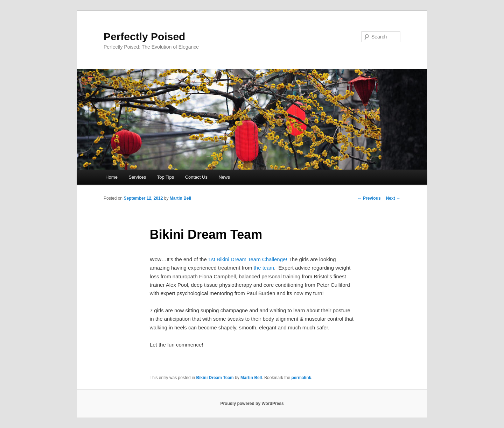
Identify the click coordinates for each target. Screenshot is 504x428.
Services (137, 177)
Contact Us (196, 177)
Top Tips (166, 177)
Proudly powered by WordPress (252, 404)
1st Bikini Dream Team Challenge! (248, 259)
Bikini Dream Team (215, 378)
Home (111, 177)
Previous (369, 198)
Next (393, 198)
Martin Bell (180, 198)
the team (264, 268)
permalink (301, 378)
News (224, 177)
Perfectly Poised (144, 37)
